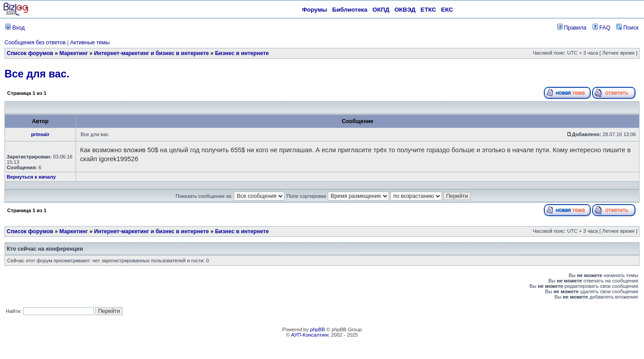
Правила (572, 28)
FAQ (602, 28)
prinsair (40, 134)
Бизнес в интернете (242, 53)
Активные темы (90, 43)
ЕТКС (428, 10)
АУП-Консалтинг (310, 335)
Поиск (627, 28)
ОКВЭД (405, 10)
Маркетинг (74, 53)
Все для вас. (37, 74)
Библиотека (350, 10)
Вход (15, 28)
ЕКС (447, 10)
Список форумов (30, 53)
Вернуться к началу (31, 177)
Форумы (314, 10)
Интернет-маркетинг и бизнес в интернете (151, 53)
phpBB (318, 329)
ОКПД (381, 10)
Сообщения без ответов (35, 43)
